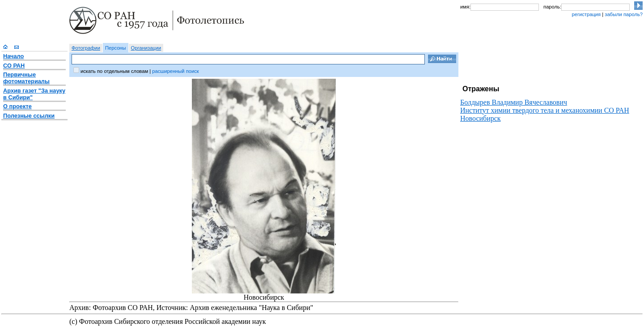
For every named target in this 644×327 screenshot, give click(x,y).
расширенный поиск (175, 71)
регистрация (586, 14)
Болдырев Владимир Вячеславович (514, 102)
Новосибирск (481, 118)
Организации (146, 48)
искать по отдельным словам (114, 71)
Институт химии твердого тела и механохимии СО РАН (545, 110)
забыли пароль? (624, 14)
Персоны (116, 48)
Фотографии (86, 48)
